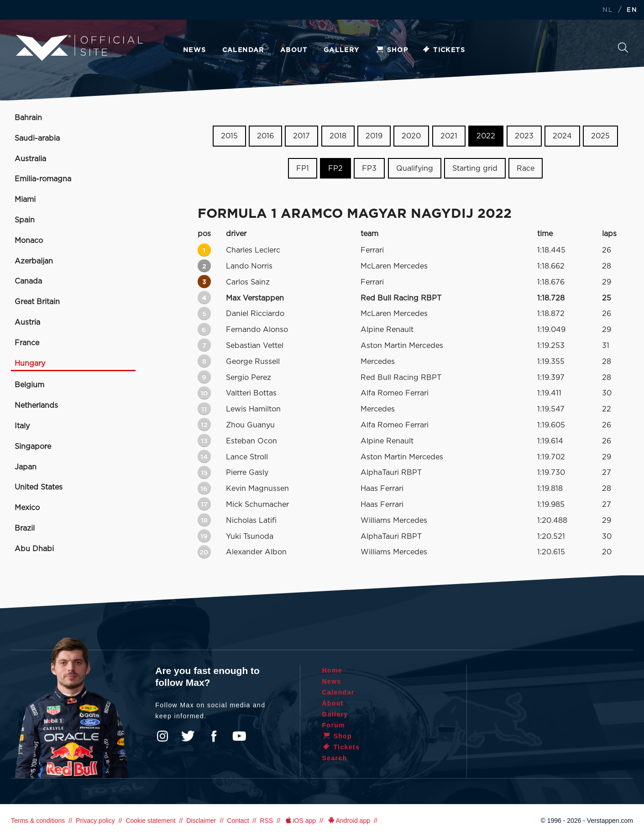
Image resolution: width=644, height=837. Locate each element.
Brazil (25, 528)
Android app (348, 821)
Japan (26, 467)
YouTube (239, 736)
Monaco (29, 241)
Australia (30, 159)
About (294, 50)
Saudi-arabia (37, 138)
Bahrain (28, 118)
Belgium (29, 385)
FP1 (303, 168)
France (27, 343)
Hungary (30, 363)
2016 (265, 136)
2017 (301, 136)
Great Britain (37, 302)
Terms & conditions (38, 821)
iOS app (300, 821)
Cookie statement (150, 821)
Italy (22, 426)
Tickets (443, 50)
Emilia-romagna (43, 179)
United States (39, 487)
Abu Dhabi (34, 549)
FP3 (369, 168)
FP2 (335, 168)
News (195, 50)
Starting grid (475, 168)
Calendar (243, 50)
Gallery (342, 50)
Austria (27, 322)
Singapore (33, 447)
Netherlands (36, 405)
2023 (524, 136)
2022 (486, 136)
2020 (411, 136)
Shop (392, 50)
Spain (25, 220)
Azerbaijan (34, 261)
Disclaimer (201, 821)
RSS (266, 821)
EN (632, 10)
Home (332, 670)
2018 (338, 136)
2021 (449, 136)
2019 (374, 136)
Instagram (162, 736)
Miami (25, 200)
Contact (238, 821)
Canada (28, 281)
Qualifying (415, 168)
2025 (600, 136)
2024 (562, 136)
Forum (334, 725)
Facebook (214, 736)
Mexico (27, 508)
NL (607, 10)
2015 (229, 136)
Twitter (188, 736)
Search (623, 47)
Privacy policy (95, 821)
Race (526, 168)
